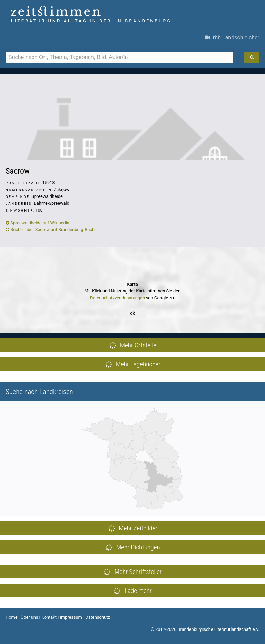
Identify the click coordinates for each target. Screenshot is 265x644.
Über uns (30, 617)
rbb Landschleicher (232, 37)
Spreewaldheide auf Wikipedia (37, 223)
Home (11, 617)
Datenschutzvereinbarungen (117, 298)
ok (132, 313)
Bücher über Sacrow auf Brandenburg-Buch (50, 229)
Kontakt (49, 617)
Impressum (71, 617)
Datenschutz (97, 617)
